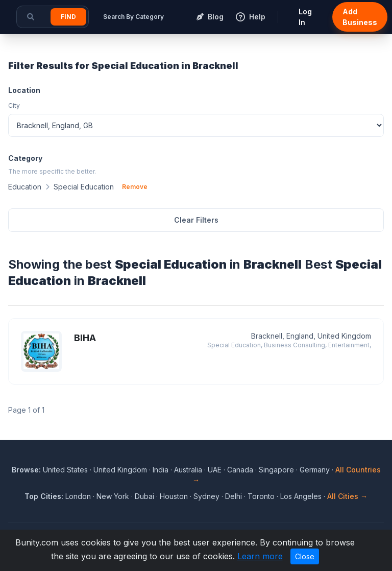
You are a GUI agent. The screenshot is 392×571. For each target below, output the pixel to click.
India (161, 470)
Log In (305, 17)
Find (68, 17)
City (14, 105)
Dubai (144, 496)
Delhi (234, 496)
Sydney (206, 496)
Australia (188, 470)
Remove (135, 187)
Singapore (276, 470)
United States (65, 470)
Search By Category (133, 17)
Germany (315, 470)
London (78, 496)
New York (113, 496)
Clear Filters (196, 220)
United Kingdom (120, 470)
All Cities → (347, 496)
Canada (240, 470)
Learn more (260, 556)
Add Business (360, 17)
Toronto (261, 496)
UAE (215, 470)
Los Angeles (301, 496)
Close (305, 556)
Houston (174, 496)
